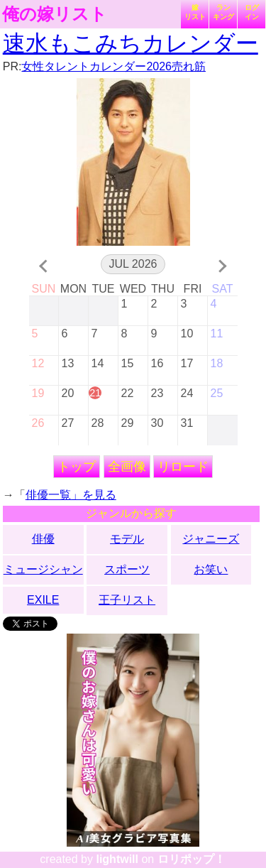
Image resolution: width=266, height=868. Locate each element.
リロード (183, 467)
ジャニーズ (211, 539)
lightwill (117, 859)
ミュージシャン (43, 569)
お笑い (211, 569)
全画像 (127, 467)
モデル (127, 539)
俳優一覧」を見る (71, 495)
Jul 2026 (133, 264)
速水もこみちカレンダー (131, 43)
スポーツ (127, 569)
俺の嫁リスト (55, 14)
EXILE (43, 600)
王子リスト (127, 600)
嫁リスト (195, 12)
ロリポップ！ (192, 859)
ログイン (252, 12)
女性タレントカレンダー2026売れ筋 (113, 66)
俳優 (43, 539)
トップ (77, 467)
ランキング (223, 12)
